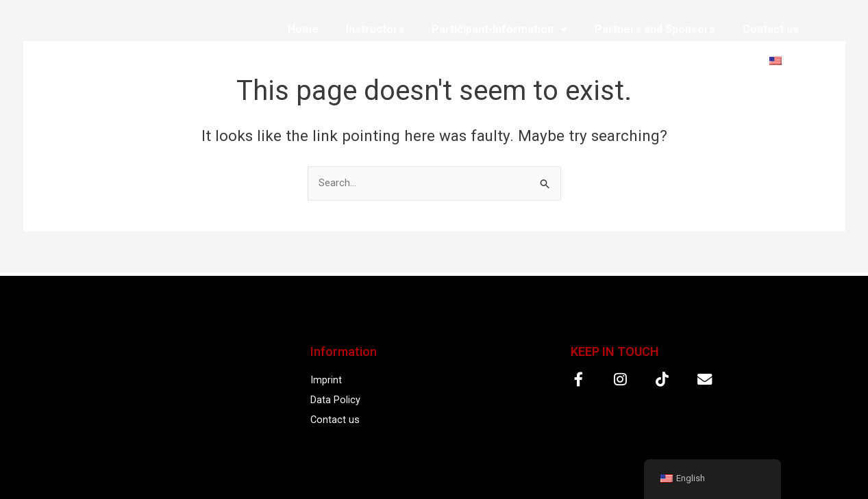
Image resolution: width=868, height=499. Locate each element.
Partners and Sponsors (655, 29)
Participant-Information (499, 29)
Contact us (771, 29)
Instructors (375, 29)
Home (303, 29)
